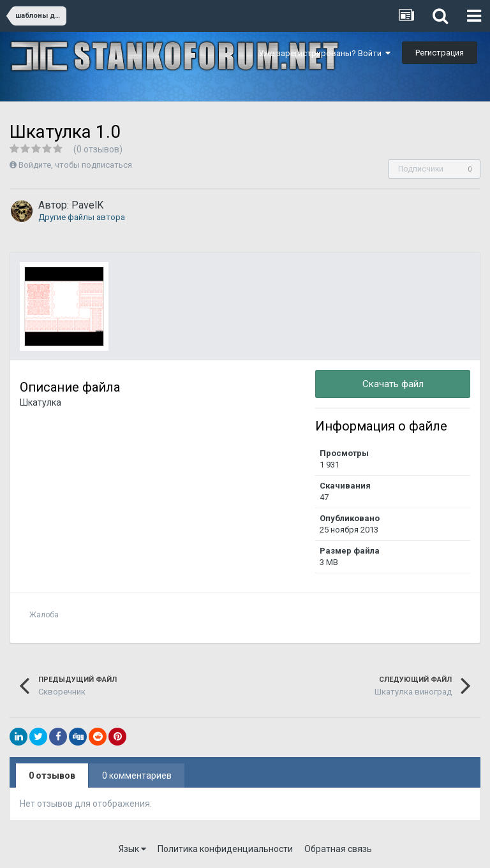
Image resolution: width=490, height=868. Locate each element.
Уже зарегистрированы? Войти (324, 53)
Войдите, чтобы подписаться (75, 165)
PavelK (87, 205)
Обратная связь (338, 849)
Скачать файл (393, 384)
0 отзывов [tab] (52, 776)
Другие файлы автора (82, 217)
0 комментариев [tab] (137, 776)
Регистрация (440, 53)
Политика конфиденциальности (225, 849)
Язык (132, 849)
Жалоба (44, 615)
